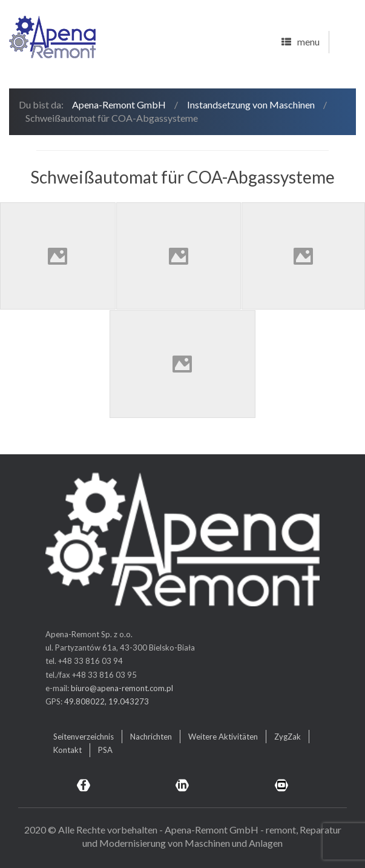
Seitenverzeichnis (84, 737)
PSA (105, 750)
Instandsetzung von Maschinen (251, 104)
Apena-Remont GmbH (119, 104)
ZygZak (288, 737)
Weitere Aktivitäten (223, 737)
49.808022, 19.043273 (107, 701)
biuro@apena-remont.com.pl (122, 688)
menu (301, 42)
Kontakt (67, 750)
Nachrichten (151, 737)
